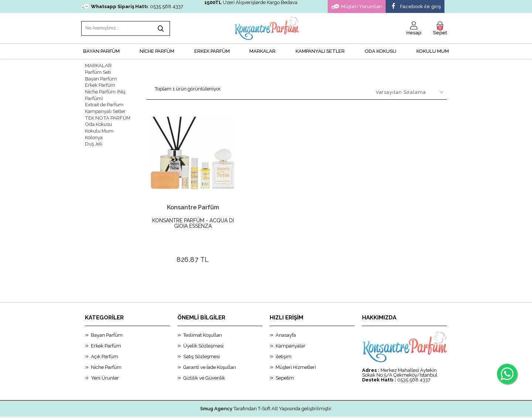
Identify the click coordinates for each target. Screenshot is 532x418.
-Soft (229, 409)
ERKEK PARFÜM (212, 50)
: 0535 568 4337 (132, 6)
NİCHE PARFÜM (157, 50)
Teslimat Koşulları (203, 318)
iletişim (284, 340)
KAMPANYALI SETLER (320, 50)
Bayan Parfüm (101, 77)
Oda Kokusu (381, 50)
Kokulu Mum (433, 50)
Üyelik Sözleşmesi (203, 329)
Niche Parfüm (106, 350)
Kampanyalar (291, 329)
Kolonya (94, 133)
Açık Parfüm (105, 340)
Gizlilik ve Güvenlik (204, 361)
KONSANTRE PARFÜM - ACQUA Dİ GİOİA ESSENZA (193, 222)
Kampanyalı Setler (105, 108)
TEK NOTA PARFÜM (107, 115)
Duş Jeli (94, 140)
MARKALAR (262, 50)
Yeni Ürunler (105, 361)
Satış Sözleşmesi (202, 340)
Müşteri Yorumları (357, 7)
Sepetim (285, 361)
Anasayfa (286, 318)
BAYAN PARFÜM (101, 50)
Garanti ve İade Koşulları (210, 350)
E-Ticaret (246, 409)
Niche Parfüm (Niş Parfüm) (105, 93)
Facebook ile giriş (415, 7)
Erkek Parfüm (100, 83)
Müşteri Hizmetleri (296, 350)
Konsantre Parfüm (193, 206)
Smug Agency (216, 392)
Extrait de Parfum (104, 102)
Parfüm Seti (98, 71)
